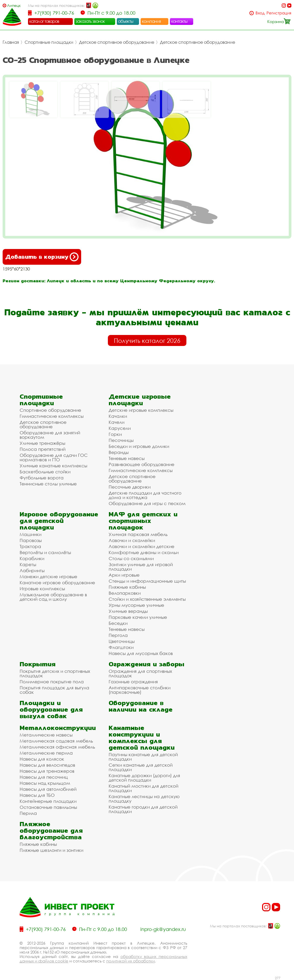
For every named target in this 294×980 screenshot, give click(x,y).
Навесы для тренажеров (47, 771)
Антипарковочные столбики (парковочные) (140, 690)
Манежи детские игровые (48, 576)
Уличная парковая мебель (138, 534)
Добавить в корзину (42, 257)
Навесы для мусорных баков (141, 653)
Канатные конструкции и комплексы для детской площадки (142, 738)
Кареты (28, 564)
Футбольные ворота (42, 478)
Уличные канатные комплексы (53, 466)
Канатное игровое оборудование (57, 583)
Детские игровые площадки (140, 400)
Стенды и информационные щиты (147, 581)
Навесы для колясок (42, 759)
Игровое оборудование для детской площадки (59, 521)
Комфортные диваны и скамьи (144, 552)
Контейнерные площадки (48, 801)
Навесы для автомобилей (48, 789)
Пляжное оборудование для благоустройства (51, 830)
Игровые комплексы (42, 589)
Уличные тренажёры (42, 443)
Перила (28, 813)
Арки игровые (124, 575)
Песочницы (121, 440)
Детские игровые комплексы (141, 410)
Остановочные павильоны (48, 807)
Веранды (119, 452)
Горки (115, 434)
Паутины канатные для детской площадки (143, 757)
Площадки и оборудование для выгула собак (51, 709)
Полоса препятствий (43, 449)
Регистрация (279, 13)
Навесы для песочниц (44, 777)
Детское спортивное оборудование (117, 42)
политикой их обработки (131, 961)
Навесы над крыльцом (45, 783)
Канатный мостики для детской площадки (143, 788)
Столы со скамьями (131, 558)
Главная (11, 42)
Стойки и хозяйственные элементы (147, 599)
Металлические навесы (46, 735)
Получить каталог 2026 (147, 340)
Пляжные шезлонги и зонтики (51, 850)
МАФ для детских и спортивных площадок (143, 521)
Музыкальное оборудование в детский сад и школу (53, 597)
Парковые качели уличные (138, 617)
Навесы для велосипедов (47, 765)
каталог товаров (44, 21)
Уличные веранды (128, 611)
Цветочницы (122, 641)
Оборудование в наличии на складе (141, 706)
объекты (126, 21)
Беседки (118, 623)
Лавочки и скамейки (132, 540)
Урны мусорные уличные (136, 605)
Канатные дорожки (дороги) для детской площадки (144, 778)
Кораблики (32, 558)
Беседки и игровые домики (139, 446)
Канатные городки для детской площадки (143, 809)
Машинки (30, 534)
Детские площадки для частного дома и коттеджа (145, 495)
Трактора (30, 546)
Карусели (120, 428)
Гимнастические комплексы (52, 416)
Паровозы (31, 540)
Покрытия (38, 664)
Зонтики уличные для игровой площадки (141, 567)
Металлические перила (46, 753)
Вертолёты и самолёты (45, 552)
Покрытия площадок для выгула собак (54, 690)
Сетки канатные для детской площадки (141, 767)
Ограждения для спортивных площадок (140, 673)
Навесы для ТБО (37, 795)
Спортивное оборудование (50, 410)
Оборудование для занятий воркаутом (50, 435)
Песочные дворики (130, 487)
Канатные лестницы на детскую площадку (144, 799)
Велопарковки (125, 593)
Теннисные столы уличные (48, 484)
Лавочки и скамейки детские (142, 546)
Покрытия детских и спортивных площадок (55, 673)
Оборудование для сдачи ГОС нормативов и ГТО (54, 457)
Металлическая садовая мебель (56, 741)
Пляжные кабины (127, 587)
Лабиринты (32, 570)
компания (151, 21)
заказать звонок (90, 21)
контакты (179, 21)
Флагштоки (121, 647)
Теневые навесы (127, 458)
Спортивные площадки (49, 42)
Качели (117, 422)
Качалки (118, 416)
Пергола (118, 635)
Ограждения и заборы (146, 664)
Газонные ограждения (133, 682)
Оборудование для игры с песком (147, 503)
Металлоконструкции (58, 728)
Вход (260, 13)
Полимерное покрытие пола (52, 682)
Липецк (14, 5)
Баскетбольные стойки (45, 472)
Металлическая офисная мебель (57, 747)
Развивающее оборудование (142, 464)
